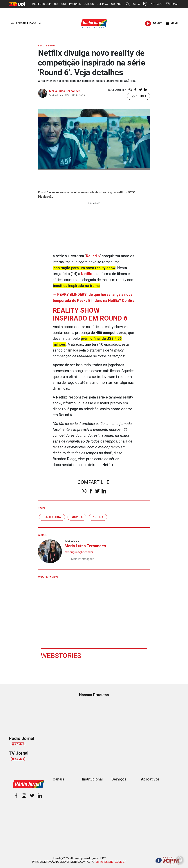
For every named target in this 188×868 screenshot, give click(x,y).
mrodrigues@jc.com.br (79, 551)
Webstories (61, 655)
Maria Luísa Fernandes (65, 91)
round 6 (77, 516)
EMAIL (172, 4)
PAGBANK (75, 4)
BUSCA (133, 4)
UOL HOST (60, 4)
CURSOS (89, 4)
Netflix (98, 516)
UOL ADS (116, 4)
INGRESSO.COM (42, 4)
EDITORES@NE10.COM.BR (111, 861)
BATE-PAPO (153, 4)
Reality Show (52, 516)
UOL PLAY (103, 4)
